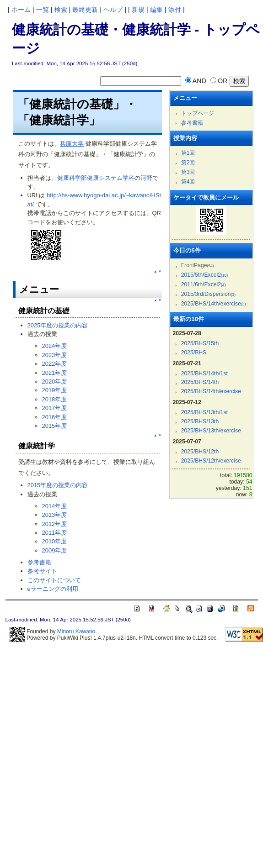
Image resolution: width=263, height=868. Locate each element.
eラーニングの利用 (53, 589)
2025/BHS (194, 352)
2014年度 (55, 506)
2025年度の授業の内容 (58, 325)
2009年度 (55, 550)
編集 (156, 10)
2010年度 (55, 541)
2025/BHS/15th (200, 343)
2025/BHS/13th (200, 421)
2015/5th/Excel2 (204, 275)
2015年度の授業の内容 (58, 485)
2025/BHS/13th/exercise (211, 431)
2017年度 (55, 408)
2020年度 (55, 381)
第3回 (188, 172)
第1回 (188, 153)
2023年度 (55, 355)
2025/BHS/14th (200, 382)
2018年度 (55, 399)
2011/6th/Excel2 (204, 284)
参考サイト (42, 571)
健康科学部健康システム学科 (96, 178)
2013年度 (55, 515)
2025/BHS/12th (200, 452)
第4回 (188, 182)
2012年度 (55, 524)
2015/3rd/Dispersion (208, 294)
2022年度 (55, 364)
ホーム (21, 10)
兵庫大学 (72, 144)
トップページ (198, 113)
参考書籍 (39, 562)
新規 (138, 10)
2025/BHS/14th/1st (204, 374)
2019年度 (55, 390)
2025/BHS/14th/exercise (214, 304)
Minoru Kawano (76, 631)
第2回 (188, 163)
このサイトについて (54, 580)
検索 (61, 10)
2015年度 (55, 426)
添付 (175, 10)
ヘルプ (113, 10)
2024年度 (55, 346)
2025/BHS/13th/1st (204, 412)
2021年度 (55, 373)
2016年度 (55, 417)
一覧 (43, 10)
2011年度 (55, 533)
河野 (146, 178)
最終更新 (85, 10)
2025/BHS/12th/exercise (211, 461)
